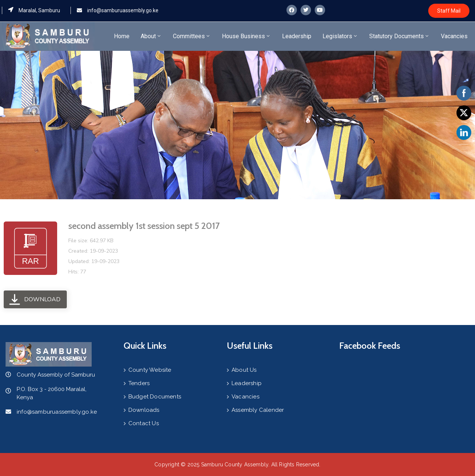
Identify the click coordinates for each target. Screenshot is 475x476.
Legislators (340, 36)
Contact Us (144, 423)
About (151, 36)
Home (122, 36)
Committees (192, 36)
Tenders (139, 383)
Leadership (297, 36)
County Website (150, 370)
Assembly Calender (258, 410)
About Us (244, 370)
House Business (246, 36)
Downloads (144, 410)
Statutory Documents (399, 36)
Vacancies (454, 36)
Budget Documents (155, 397)
